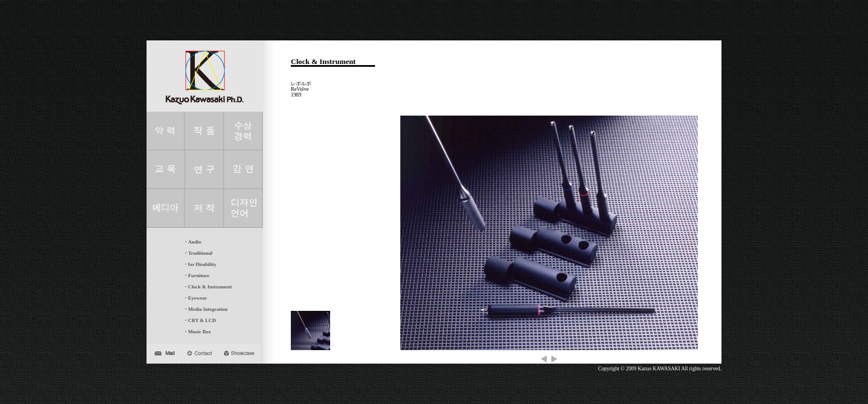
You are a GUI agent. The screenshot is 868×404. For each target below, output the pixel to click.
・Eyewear (195, 298)
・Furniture (196, 276)
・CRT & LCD (200, 320)
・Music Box (197, 332)
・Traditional (198, 253)
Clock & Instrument (323, 61)
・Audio (192, 242)
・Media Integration (205, 309)
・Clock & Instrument (207, 287)
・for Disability (200, 264)
